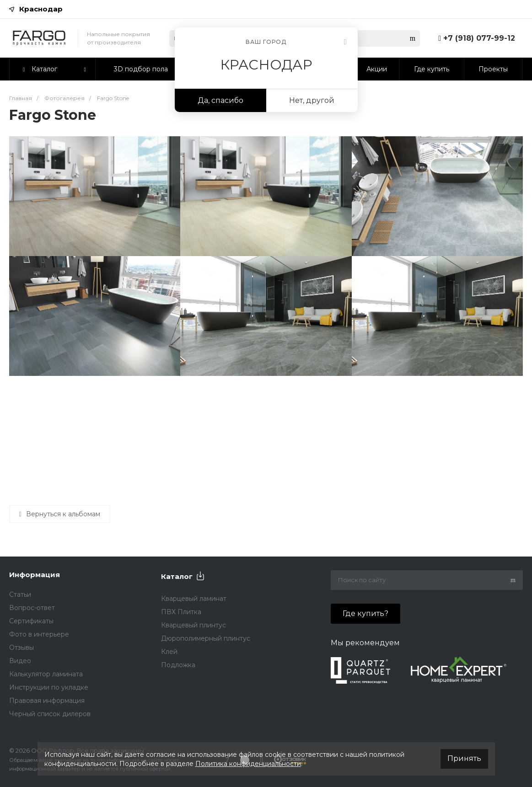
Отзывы (21, 648)
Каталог (177, 576)
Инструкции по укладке (49, 687)
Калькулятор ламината (46, 674)
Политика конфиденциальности (248, 764)
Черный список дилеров (50, 714)
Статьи (20, 594)
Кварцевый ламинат (194, 599)
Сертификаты (31, 621)
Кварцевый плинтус (193, 625)
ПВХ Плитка (181, 612)
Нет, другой (312, 100)
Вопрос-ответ (32, 608)
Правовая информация (47, 701)
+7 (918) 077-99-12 (479, 38)
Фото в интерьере (39, 634)
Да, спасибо (220, 100)
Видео (20, 661)
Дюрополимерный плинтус (206, 638)
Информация (35, 575)
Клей (169, 652)
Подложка (178, 665)
